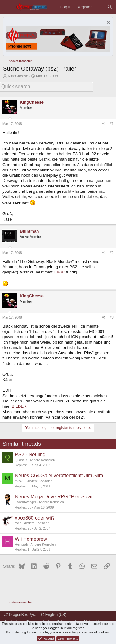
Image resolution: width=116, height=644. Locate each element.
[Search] (110, 7)
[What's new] (99, 7)
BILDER (19, 406)
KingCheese (18, 76)
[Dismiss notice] (107, 23)
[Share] (104, 124)
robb (18, 523)
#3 (112, 317)
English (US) (53, 615)
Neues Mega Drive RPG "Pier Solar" (55, 497)
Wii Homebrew (31, 539)
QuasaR (21, 460)
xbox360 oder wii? (35, 518)
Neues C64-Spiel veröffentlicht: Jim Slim (59, 476)
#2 (112, 253)
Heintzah (21, 544)
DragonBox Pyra (20, 615)
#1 (112, 124)
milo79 (20, 481)
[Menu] (8, 7)
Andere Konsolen (42, 460)
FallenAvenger (26, 502)
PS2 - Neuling (30, 455)
